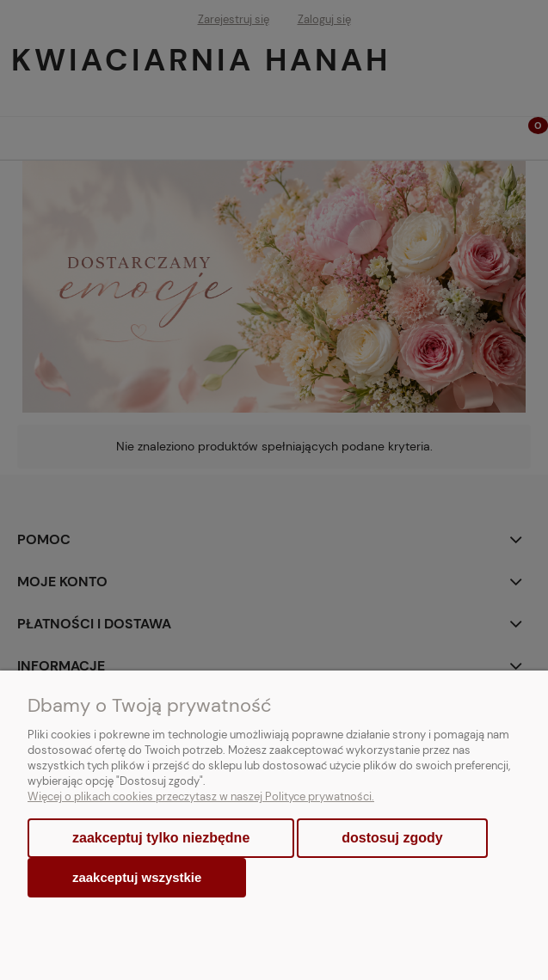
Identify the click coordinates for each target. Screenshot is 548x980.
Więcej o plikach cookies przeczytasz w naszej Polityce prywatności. (201, 796)
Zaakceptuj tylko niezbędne (161, 838)
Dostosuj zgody (392, 838)
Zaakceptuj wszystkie (137, 877)
